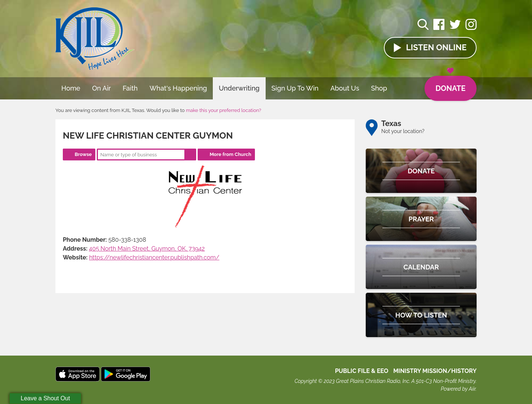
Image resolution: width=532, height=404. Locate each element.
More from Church (230, 154)
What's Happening (178, 88)
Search (190, 155)
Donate (451, 84)
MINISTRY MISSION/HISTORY (435, 371)
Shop (379, 88)
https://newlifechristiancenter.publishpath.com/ (154, 257)
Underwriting (239, 88)
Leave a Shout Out (45, 398)
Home (71, 88)
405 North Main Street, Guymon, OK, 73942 (147, 249)
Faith (130, 88)
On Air (101, 88)
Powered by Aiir (458, 389)
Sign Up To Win (295, 88)
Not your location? (403, 131)
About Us (345, 88)
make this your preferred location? (224, 110)
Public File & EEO (362, 371)
